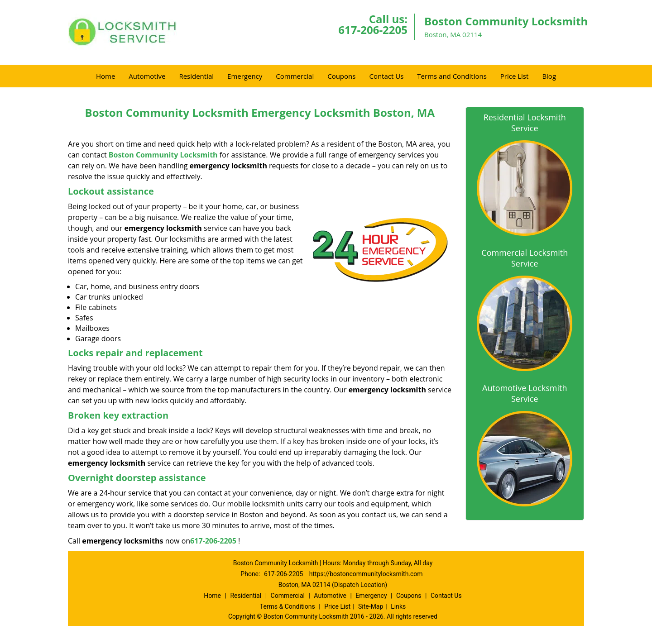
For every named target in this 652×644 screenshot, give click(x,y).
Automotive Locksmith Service (525, 393)
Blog (549, 76)
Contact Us (386, 76)
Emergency (245, 76)
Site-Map (371, 606)
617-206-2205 (373, 30)
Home (105, 76)
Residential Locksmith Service (525, 123)
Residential (196, 76)
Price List (515, 76)
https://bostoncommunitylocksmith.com (366, 574)
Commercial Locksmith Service (525, 258)
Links (398, 606)
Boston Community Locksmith (163, 155)
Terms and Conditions (452, 76)
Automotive (147, 76)
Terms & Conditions (288, 606)
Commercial (295, 76)
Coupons (341, 76)
